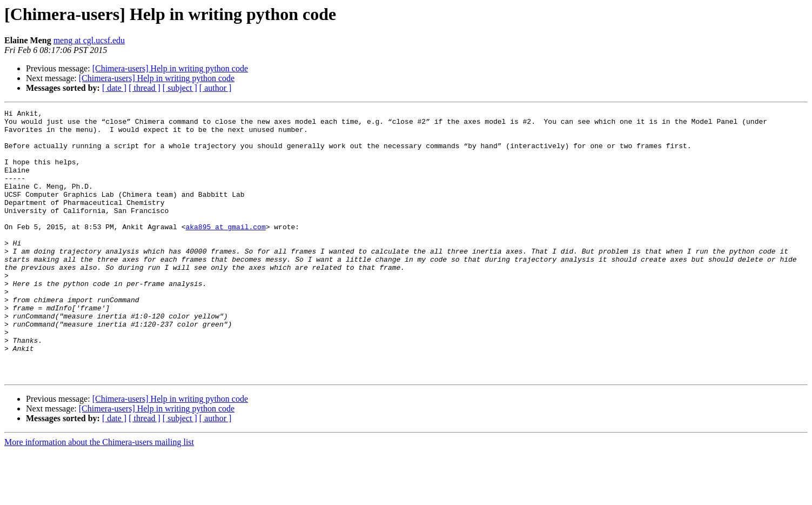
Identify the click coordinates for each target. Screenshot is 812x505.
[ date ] (114, 88)
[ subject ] (180, 88)
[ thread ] (145, 88)
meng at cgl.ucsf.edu (89, 40)
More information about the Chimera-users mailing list (99, 496)
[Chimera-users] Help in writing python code (170, 68)
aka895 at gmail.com (225, 251)
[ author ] (216, 88)
